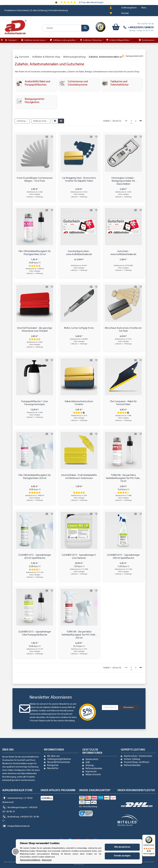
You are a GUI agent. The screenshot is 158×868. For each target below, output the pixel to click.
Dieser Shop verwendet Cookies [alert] (40, 843)
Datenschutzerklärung (40, 714)
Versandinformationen (59, 762)
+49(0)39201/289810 (141, 28)
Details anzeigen (122, 856)
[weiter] (141, 121)
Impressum (91, 772)
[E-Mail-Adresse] (110, 708)
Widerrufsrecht (93, 775)
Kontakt (125, 13)
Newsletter (53, 768)
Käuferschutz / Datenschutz (138, 756)
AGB (88, 762)
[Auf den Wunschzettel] (52, 137)
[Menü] (154, 836)
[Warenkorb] (115, 27)
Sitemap (90, 766)
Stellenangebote (129, 8)
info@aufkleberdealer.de (19, 826)
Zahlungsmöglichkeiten (59, 759)
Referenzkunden (94, 769)
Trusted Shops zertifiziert (137, 762)
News (144, 8)
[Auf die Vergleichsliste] (47, 137)
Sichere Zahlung (132, 759)
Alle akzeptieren (122, 847)
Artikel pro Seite (40, 121)
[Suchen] (66, 28)
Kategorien (53, 765)
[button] (111, 8)
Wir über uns (53, 756)
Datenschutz (92, 759)
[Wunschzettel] (111, 13)
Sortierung (21, 121)
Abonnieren (128, 707)
